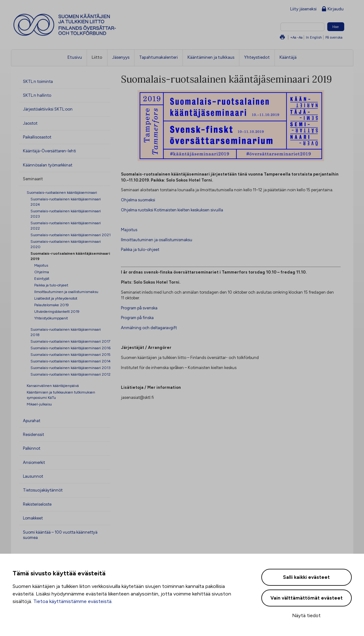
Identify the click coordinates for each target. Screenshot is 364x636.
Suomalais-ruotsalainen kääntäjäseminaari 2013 (71, 368)
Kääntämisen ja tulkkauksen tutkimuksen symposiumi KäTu (61, 395)
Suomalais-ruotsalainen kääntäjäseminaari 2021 (71, 235)
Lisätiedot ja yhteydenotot (56, 298)
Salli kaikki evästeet (306, 577)
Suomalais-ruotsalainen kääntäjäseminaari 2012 (71, 374)
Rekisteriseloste (37, 504)
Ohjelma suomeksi (138, 200)
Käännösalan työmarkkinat (48, 165)
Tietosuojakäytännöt (43, 490)
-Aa (300, 37)
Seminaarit (33, 179)
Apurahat (32, 421)
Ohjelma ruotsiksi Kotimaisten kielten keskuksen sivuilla (172, 210)
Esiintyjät (42, 278)
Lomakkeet (33, 518)
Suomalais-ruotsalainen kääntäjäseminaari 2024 (66, 202)
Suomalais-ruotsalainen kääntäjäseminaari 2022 (66, 226)
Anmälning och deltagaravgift (149, 328)
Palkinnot (32, 448)
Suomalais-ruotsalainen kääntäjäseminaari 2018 (66, 332)
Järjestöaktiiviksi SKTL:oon (48, 109)
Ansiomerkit (34, 462)
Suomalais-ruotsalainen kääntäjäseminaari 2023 (66, 214)
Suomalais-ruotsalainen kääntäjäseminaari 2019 (70, 256)
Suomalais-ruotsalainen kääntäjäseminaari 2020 (66, 244)
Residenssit (33, 434)
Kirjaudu (333, 9)
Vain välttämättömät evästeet (307, 598)
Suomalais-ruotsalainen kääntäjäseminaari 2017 (71, 341)
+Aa (293, 37)
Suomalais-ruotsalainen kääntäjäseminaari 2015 (71, 354)
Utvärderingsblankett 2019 (57, 311)
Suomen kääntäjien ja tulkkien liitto (91, 25)
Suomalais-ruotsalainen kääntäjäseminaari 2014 (71, 361)
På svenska (334, 37)
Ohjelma (42, 272)
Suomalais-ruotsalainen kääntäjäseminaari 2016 (71, 348)
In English (314, 37)
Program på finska (137, 318)
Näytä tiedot (306, 616)
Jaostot (30, 123)
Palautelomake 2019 (52, 305)
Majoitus (41, 265)
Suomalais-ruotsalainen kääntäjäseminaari (62, 192)
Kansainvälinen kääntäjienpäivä (53, 386)
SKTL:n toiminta (38, 81)
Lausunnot (33, 476)
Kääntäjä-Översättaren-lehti (49, 151)
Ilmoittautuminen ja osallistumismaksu (66, 292)
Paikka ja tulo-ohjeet (51, 285)
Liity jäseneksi (303, 9)
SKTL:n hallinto (37, 95)
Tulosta (282, 38)
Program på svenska (139, 308)
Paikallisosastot (37, 137)
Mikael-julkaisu (39, 404)
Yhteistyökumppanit (51, 318)
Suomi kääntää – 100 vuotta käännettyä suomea (60, 535)
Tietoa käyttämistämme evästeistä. (73, 601)
